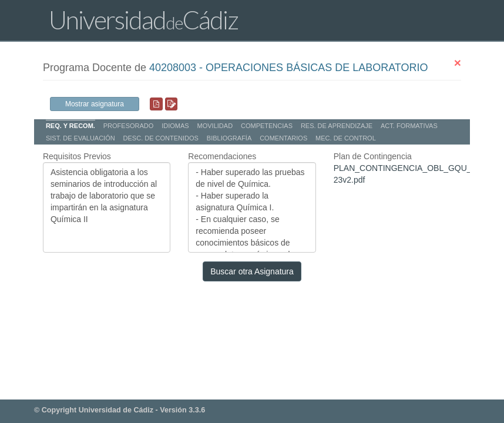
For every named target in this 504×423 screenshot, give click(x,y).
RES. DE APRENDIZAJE (337, 126)
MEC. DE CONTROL (346, 138)
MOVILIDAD (215, 126)
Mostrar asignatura (95, 104)
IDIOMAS (175, 126)
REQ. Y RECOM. (70, 126)
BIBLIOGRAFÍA (229, 138)
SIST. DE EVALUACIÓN (80, 138)
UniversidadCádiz (143, 20)
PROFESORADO (129, 126)
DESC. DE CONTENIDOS (161, 138)
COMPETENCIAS (267, 126)
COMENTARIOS (283, 138)
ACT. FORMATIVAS (409, 126)
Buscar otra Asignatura (252, 271)
